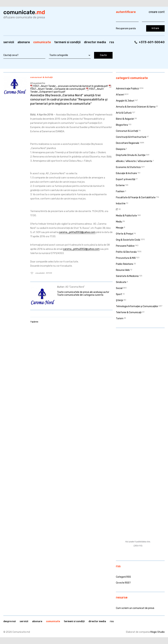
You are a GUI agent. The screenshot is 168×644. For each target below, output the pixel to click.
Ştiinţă (119, 300)
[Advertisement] (131, 382)
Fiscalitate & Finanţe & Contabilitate (136, 198)
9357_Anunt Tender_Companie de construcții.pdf (58, 89)
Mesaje (120, 228)
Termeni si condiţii (67, 42)
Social (119, 288)
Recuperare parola (126, 28)
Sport (119, 294)
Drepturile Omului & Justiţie (131, 155)
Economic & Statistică (128, 167)
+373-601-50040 (152, 42)
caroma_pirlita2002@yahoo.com (77, 232)
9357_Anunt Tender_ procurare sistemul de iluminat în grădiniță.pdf (70, 86)
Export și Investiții (126, 179)
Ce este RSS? (123, 583)
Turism (120, 318)
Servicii (9, 42)
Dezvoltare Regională (128, 143)
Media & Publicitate (126, 216)
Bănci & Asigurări (125, 119)
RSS (112, 42)
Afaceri (120, 95)
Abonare (24, 42)
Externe (120, 185)
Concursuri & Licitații (41, 77)
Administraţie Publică (127, 89)
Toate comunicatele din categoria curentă (80, 295)
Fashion (120, 191)
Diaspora (121, 149)
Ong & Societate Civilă (128, 240)
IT (117, 210)
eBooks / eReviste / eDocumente (134, 161)
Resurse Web (123, 270)
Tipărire (34, 322)
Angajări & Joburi (125, 101)
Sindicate (121, 282)
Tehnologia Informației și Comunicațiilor (137, 306)
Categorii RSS (123, 577)
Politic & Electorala (126, 252)
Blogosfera (122, 125)
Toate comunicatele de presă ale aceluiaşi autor (83, 292)
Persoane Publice (125, 246)
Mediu (119, 222)
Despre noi (10, 621)
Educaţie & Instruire (126, 173)
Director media (95, 42)
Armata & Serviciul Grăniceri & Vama (136, 107)
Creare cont (157, 12)
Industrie (121, 204)
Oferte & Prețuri (125, 234)
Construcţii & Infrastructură (131, 137)
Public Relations (125, 264)
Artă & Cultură (124, 113)
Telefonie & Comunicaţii (129, 312)
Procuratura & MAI (126, 258)
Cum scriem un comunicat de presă (135, 608)
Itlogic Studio (157, 632)
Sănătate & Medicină (127, 276)
